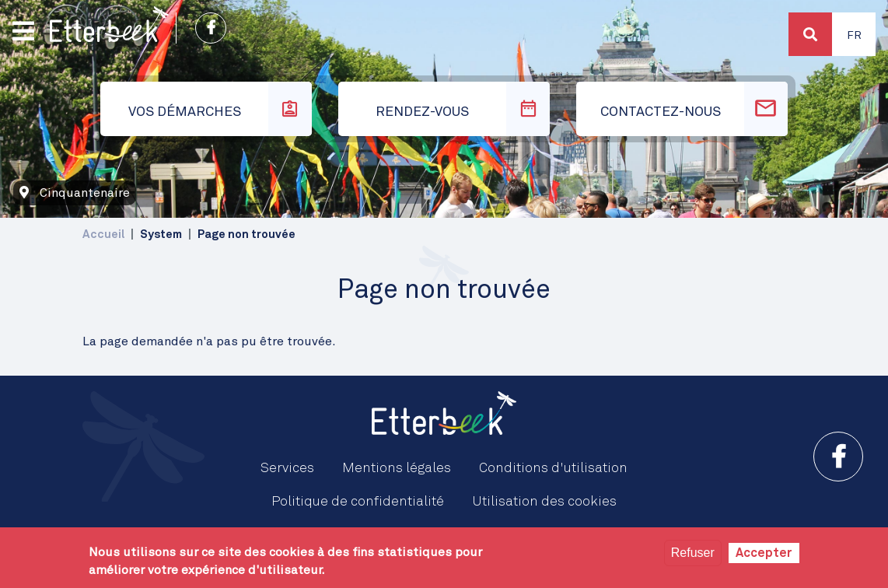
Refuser (693, 553)
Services (287, 468)
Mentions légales (397, 468)
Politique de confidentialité (358, 502)
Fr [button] (854, 36)
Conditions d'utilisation (553, 468)
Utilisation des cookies (544, 502)
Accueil (103, 234)
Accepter (764, 553)
